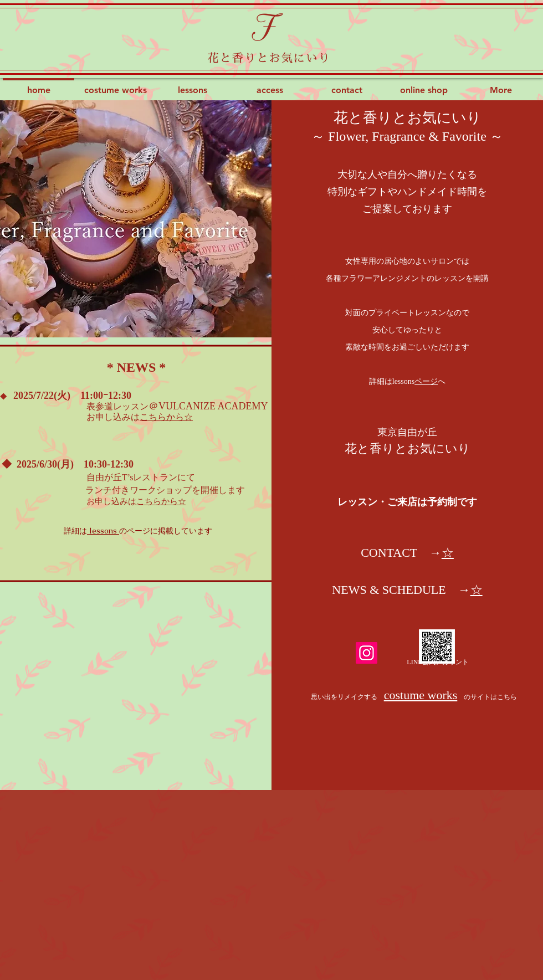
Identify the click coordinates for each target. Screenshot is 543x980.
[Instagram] (367, 653)
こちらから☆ (166, 417)
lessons (103, 531)
